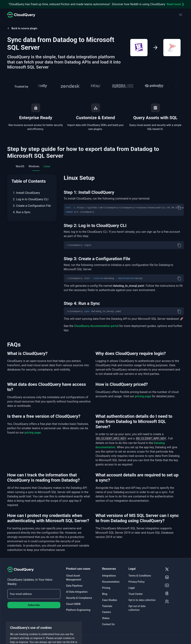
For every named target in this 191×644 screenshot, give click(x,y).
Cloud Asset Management (74, 578)
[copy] (179, 208)
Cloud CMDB (73, 604)
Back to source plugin (22, 28)
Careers (107, 612)
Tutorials (107, 606)
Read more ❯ (175, 4)
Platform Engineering (78, 610)
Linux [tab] (47, 166)
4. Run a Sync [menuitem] (22, 212)
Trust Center (136, 594)
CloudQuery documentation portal (96, 326)
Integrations (109, 576)
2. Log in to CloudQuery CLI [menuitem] (31, 199)
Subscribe (34, 605)
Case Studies (110, 600)
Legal (132, 588)
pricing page (143, 396)
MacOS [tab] (20, 166)
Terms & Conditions (140, 576)
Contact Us (108, 624)
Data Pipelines (74, 586)
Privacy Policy (137, 582)
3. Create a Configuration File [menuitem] (32, 206)
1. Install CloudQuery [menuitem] (26, 193)
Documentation (111, 582)
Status (106, 618)
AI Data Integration (77, 592)
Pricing (106, 588)
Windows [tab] (34, 166)
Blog (105, 594)
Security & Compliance (79, 598)
